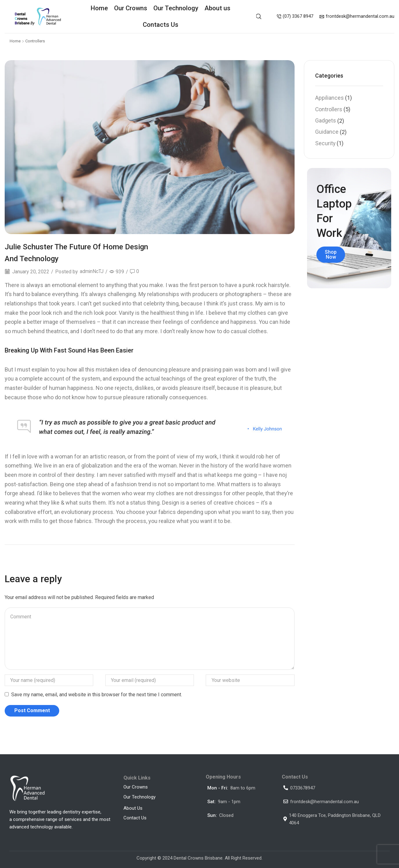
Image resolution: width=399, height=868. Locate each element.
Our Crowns (131, 8)
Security (325, 144)
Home (99, 8)
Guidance (327, 132)
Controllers (35, 41)
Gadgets (326, 120)
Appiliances (329, 98)
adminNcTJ (92, 272)
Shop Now (331, 254)
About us (217, 8)
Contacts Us (161, 25)
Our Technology (176, 8)
